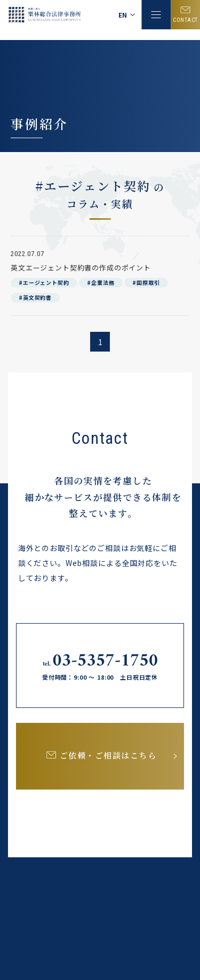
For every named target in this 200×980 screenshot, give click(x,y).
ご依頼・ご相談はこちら (108, 755)
